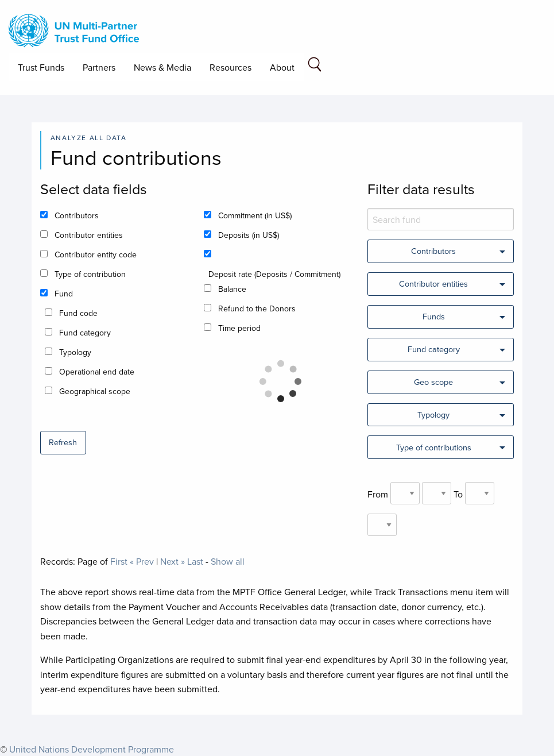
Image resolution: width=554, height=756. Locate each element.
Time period (239, 328)
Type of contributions (434, 447)
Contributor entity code (96, 254)
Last (195, 561)
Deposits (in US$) (249, 235)
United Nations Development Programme (92, 749)
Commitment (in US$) (255, 215)
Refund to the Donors (257, 308)
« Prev (142, 561)
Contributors (77, 215)
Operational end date (97, 372)
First (119, 561)
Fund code (78, 313)
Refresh (63, 442)
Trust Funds (41, 67)
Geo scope (433, 382)
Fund (64, 294)
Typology (75, 352)
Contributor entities (89, 235)
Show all (228, 561)
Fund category (85, 333)
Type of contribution (90, 274)
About (282, 67)
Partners (99, 67)
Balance (232, 289)
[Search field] (315, 66)
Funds (434, 316)
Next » (173, 561)
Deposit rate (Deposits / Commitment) (274, 274)
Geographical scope (95, 391)
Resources (230, 67)
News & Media (162, 67)
